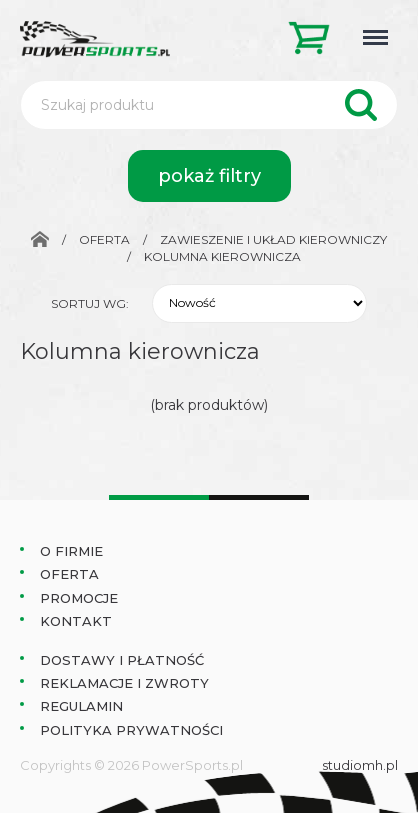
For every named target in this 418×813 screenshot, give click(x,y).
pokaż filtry (209, 176)
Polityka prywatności (131, 730)
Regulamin (81, 706)
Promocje (79, 598)
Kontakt (76, 621)
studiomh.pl (360, 765)
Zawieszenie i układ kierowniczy (273, 239)
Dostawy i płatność (122, 660)
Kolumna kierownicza (222, 256)
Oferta (104, 239)
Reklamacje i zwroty (124, 683)
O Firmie (71, 551)
